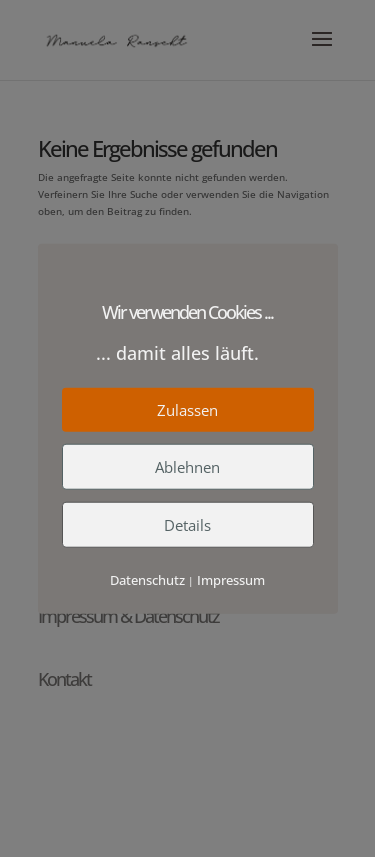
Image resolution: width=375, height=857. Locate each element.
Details (187, 525)
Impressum (231, 580)
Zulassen (187, 410)
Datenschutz (147, 580)
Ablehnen (187, 467)
